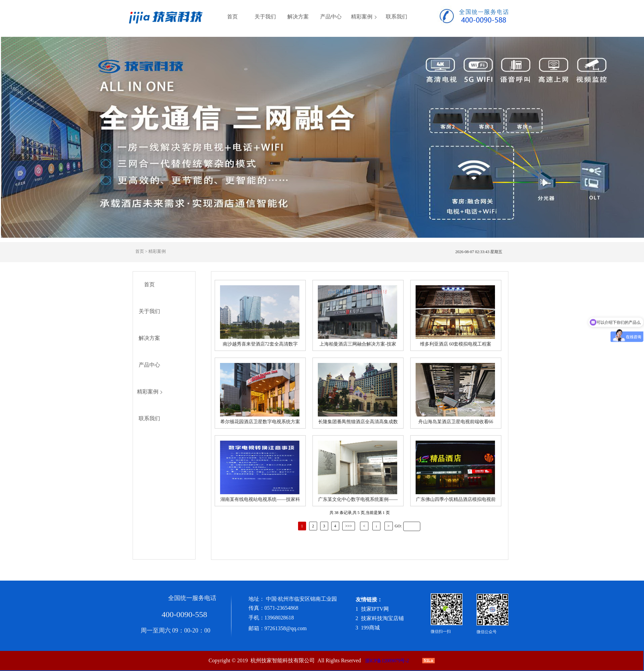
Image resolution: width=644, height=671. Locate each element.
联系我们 (397, 17)
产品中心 (331, 17)
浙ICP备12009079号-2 (387, 661)
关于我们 (265, 17)
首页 (232, 17)
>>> (349, 526)
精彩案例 (362, 17)
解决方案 (298, 17)
